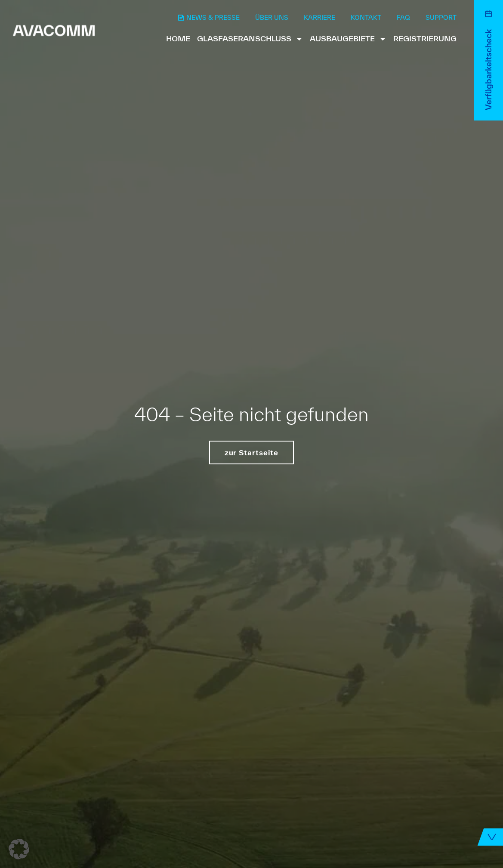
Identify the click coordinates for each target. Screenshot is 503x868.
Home (178, 39)
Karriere (319, 17)
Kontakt (366, 17)
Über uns (272, 17)
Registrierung (425, 39)
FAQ (403, 17)
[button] (19, 849)
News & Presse (213, 17)
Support (441, 17)
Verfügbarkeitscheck (488, 70)
